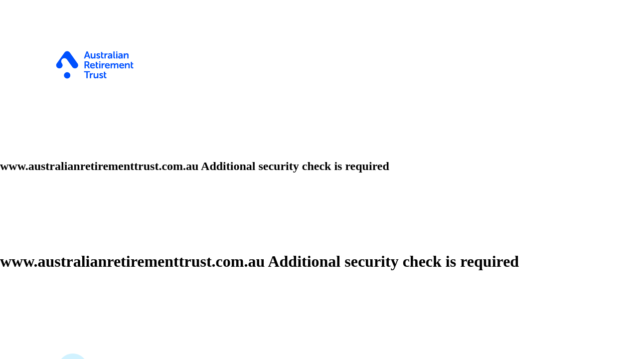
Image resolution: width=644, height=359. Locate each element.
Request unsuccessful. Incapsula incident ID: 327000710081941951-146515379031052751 (322, 179)
